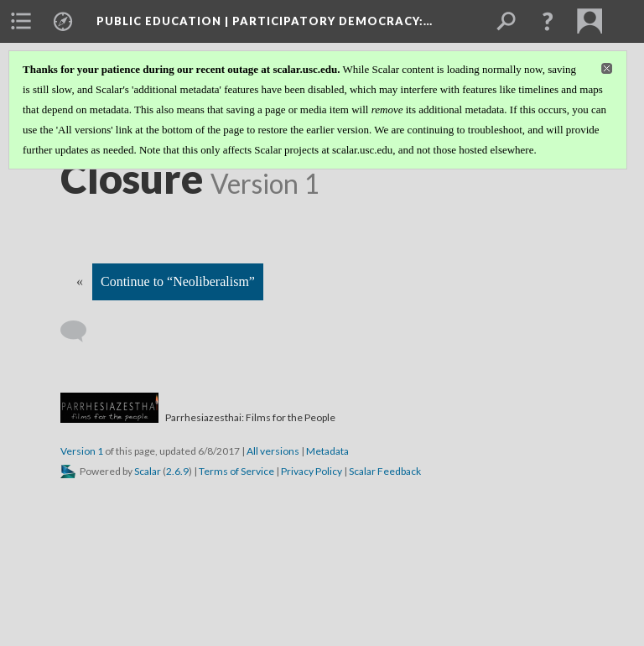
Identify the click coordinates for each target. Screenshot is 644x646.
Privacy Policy (312, 471)
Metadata (327, 451)
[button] (548, 21)
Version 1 (82, 451)
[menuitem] (21, 21)
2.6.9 (177, 471)
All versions (273, 451)
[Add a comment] (81, 331)
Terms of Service (236, 471)
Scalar (148, 471)
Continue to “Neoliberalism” (178, 281)
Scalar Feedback (385, 471)
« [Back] (80, 281)
